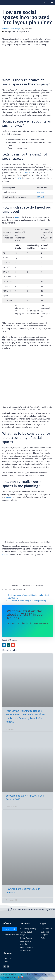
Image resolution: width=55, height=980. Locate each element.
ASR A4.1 (40, 192)
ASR (20, 178)
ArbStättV (27, 173)
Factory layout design (11, 29)
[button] (4, 645)
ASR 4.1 (18, 217)
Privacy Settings (10, 977)
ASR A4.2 (40, 197)
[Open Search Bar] (45, 3)
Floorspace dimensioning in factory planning (27, 601)
